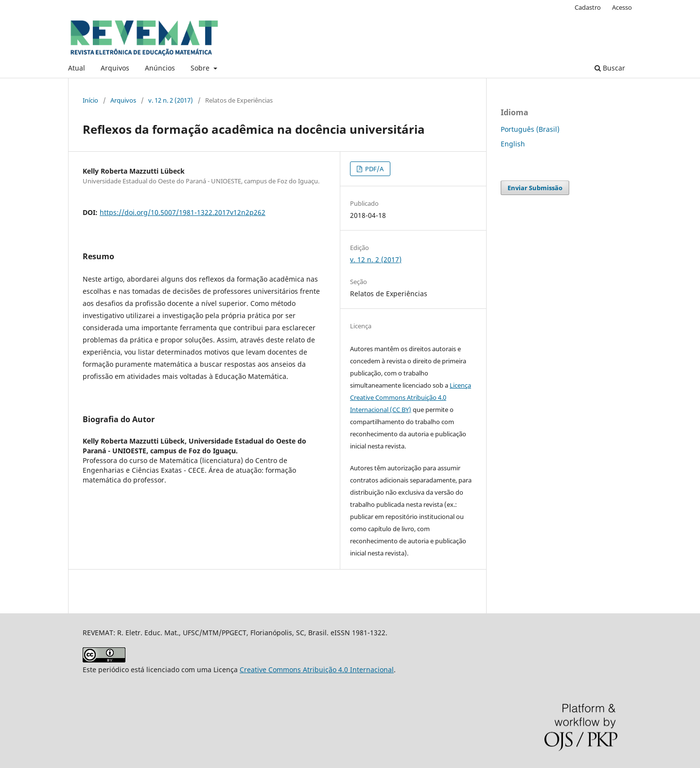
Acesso (622, 7)
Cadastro (588, 7)
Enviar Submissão (535, 188)
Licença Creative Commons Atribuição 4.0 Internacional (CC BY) (411, 397)
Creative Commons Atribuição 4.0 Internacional (317, 670)
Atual (77, 68)
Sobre (201, 68)
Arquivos (115, 68)
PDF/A (374, 169)
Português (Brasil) (530, 129)
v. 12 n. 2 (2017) (171, 100)
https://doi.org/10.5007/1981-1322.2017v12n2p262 (183, 212)
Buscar (610, 68)
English (513, 144)
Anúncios (160, 68)
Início (90, 100)
